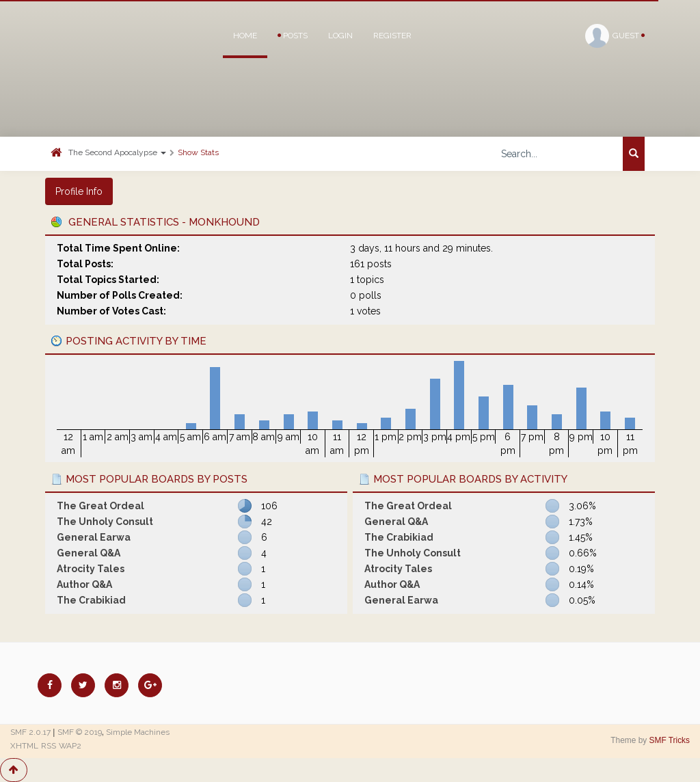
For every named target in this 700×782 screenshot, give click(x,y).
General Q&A (89, 553)
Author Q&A (84, 584)
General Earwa (94, 537)
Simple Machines (138, 732)
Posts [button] (293, 36)
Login (340, 36)
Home (245, 36)
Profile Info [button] (79, 191)
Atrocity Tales (91, 569)
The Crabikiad (91, 600)
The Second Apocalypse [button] (117, 152)
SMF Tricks (670, 740)
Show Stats (198, 152)
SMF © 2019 (80, 732)
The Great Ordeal (100, 506)
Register (392, 36)
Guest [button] (615, 36)
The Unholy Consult (105, 522)
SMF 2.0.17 (30, 732)
